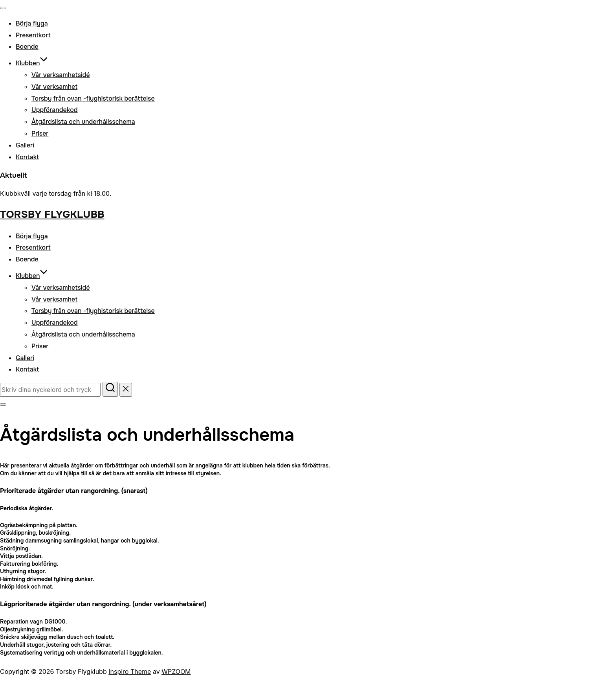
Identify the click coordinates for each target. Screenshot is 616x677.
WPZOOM (176, 671)
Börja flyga (32, 23)
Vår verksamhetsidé (61, 75)
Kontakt (27, 157)
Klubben (32, 63)
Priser (40, 133)
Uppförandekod (55, 110)
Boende (27, 47)
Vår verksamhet (54, 87)
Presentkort (33, 35)
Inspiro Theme (130, 671)
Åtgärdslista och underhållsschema (83, 122)
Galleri (25, 145)
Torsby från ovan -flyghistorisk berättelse (93, 98)
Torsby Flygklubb (52, 214)
